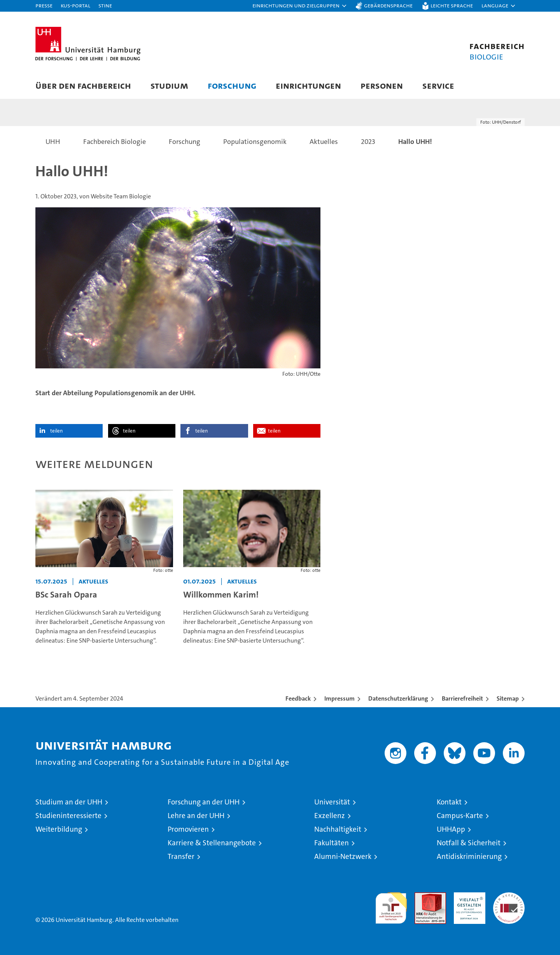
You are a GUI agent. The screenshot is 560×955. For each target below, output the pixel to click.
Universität (332, 802)
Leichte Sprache (452, 5)
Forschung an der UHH (204, 802)
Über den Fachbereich (83, 85)
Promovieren (188, 829)
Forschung (232, 85)
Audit (422, 896)
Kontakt (449, 802)
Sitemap (508, 698)
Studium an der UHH (69, 802)
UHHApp (451, 829)
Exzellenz (330, 816)
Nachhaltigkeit (338, 829)
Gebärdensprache (388, 5)
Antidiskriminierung (469, 856)
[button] (300, 6)
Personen (382, 85)
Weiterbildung (59, 829)
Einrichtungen (308, 85)
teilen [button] (56, 431)
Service (438, 85)
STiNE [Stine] (105, 5)
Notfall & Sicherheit (469, 843)
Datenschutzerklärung (398, 698)
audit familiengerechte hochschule (391, 905)
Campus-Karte (460, 816)
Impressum (339, 698)
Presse (44, 5)
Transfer (181, 856)
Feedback (298, 698)
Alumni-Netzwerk (343, 856)
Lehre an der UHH (196, 816)
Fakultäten (332, 843)
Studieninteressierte (68, 816)
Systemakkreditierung (509, 896)
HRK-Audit (468, 896)
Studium (169, 85)
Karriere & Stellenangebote (212, 843)
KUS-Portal (75, 5)
